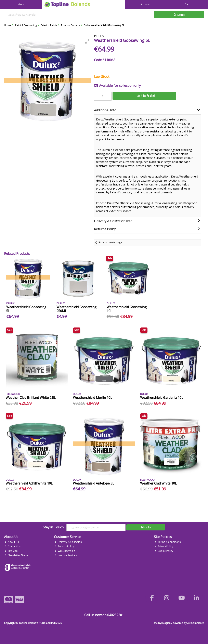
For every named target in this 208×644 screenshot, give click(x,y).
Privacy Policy (164, 546)
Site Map (11, 551)
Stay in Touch (53, 527)
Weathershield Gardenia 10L (162, 398)
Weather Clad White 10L (158, 483)
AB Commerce (196, 623)
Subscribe (146, 527)
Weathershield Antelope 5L (94, 483)
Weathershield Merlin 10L (93, 398)
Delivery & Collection (68, 542)
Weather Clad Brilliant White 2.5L (31, 398)
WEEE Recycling (65, 551)
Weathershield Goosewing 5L (26, 309)
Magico (166, 623)
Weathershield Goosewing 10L (127, 309)
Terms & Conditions (168, 542)
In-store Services (66, 555)
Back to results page (110, 242)
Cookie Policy (164, 551)
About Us (12, 542)
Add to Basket (144, 96)
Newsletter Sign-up (17, 555)
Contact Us (13, 546)
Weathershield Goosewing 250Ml (76, 309)
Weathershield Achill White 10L (29, 483)
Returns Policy (64, 546)
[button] (87, 41)
